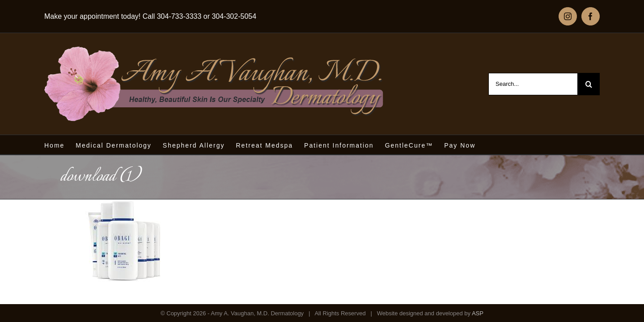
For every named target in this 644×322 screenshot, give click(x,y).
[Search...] (533, 84)
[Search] (589, 84)
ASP (478, 313)
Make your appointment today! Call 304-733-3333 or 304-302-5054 (150, 16)
